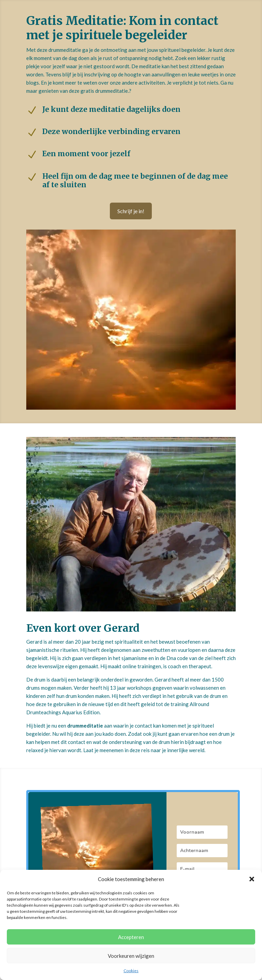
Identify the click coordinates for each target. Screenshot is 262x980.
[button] (252, 879)
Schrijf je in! (131, 211)
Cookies (131, 971)
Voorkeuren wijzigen (131, 956)
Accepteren (131, 937)
